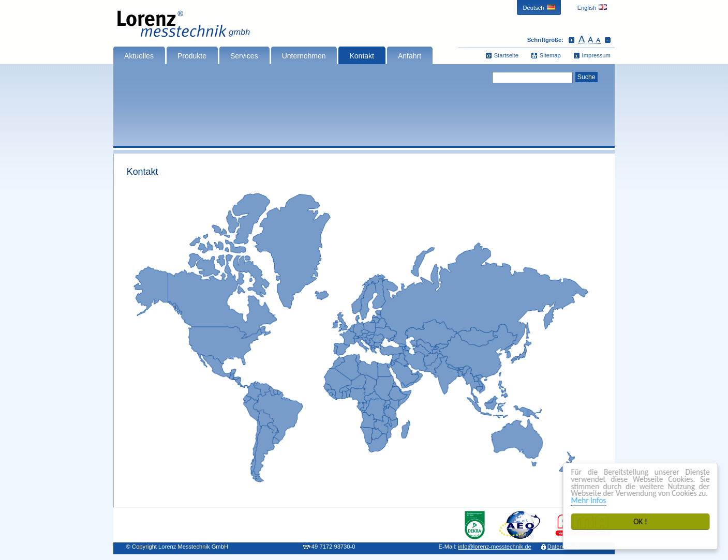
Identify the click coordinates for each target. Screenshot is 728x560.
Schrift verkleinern (608, 40)
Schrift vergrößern (571, 40)
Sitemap (550, 55)
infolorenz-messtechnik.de (494, 547)
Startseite (506, 55)
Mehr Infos (589, 500)
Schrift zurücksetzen (590, 40)
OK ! (641, 521)
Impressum (596, 55)
